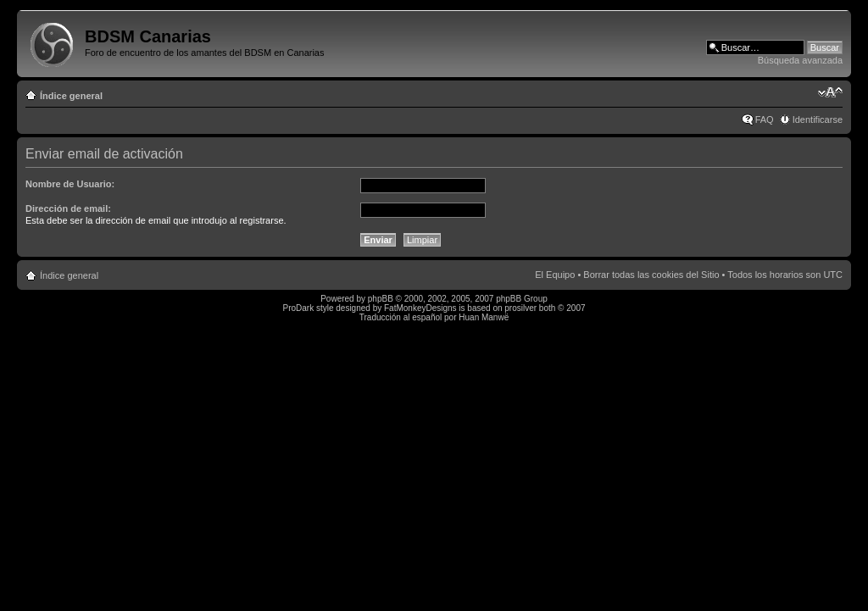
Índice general (71, 96)
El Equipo (555, 275)
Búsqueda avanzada (800, 60)
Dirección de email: (68, 208)
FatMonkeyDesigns (420, 308)
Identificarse (818, 119)
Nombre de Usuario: (70, 184)
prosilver (520, 308)
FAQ (765, 119)
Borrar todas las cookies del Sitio (651, 275)
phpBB (381, 299)
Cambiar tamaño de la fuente (830, 92)
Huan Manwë (484, 317)
